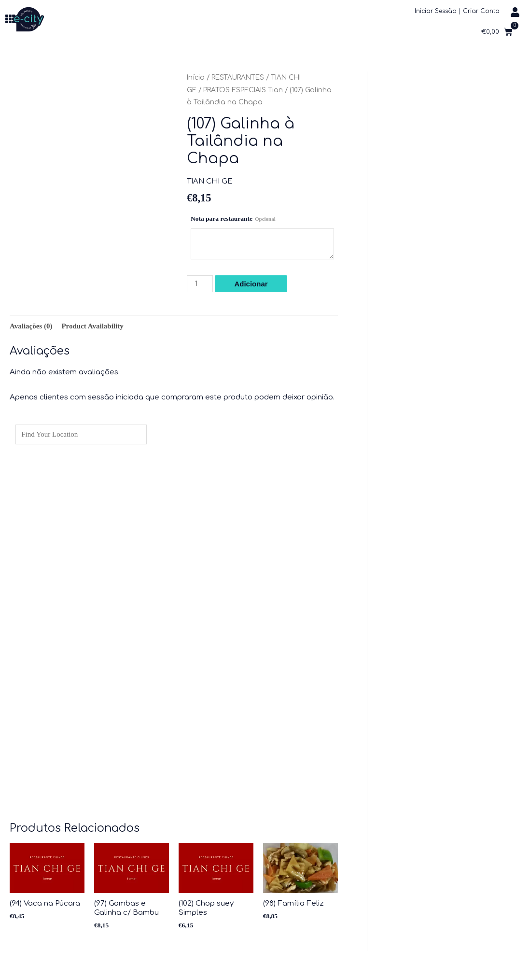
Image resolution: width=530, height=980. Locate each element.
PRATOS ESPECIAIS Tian (243, 90)
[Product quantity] (200, 284)
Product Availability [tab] (92, 326)
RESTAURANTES (238, 78)
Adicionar (251, 284)
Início (196, 78)
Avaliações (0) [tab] (31, 326)
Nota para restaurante (233, 219)
